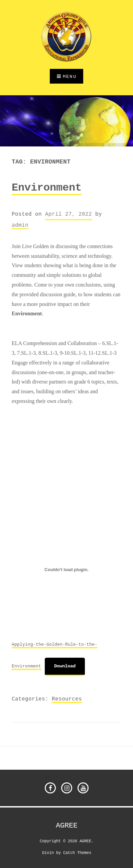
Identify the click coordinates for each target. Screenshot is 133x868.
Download (65, 666)
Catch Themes (77, 852)
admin (20, 225)
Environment (47, 188)
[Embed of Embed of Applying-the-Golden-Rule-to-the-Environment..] (66, 569)
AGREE (67, 826)
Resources (67, 699)
